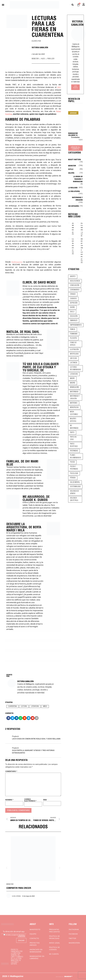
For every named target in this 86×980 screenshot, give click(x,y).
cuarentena (12, 706)
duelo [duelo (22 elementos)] (72, 312)
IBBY (59, 87)
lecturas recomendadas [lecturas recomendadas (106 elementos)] (75, 369)
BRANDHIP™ (68, 977)
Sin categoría (74, 206)
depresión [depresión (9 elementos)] (74, 303)
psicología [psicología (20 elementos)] (74, 473)
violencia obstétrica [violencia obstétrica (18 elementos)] (74, 499)
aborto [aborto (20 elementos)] (73, 277)
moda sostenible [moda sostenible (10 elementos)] (74, 413)
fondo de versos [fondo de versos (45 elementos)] (73, 344)
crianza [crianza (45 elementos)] (73, 294)
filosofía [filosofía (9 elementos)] (73, 338)
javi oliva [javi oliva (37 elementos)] (73, 358)
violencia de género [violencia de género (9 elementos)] (74, 492)
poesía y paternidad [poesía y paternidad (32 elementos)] (74, 468)
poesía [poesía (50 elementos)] (72, 462)
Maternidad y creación (77, 199)
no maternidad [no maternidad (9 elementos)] (74, 427)
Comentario (11, 771)
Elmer (31, 307)
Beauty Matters (75, 159)
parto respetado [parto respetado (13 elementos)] (74, 445)
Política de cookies (54, 948)
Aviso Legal (55, 943)
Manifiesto (35, 929)
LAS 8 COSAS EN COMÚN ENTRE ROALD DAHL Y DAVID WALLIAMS (36, 739)
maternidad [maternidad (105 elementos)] (74, 392)
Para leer (51, 59)
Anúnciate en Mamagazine (36, 951)
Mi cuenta (54, 954)
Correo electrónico (30, 800)
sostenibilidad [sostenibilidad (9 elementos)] (75, 487)
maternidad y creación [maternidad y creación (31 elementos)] (75, 397)
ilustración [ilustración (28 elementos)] (74, 350)
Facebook (73, 934)
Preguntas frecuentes (55, 931)
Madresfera (74, 943)
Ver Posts (75, 87)
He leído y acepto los (14, 935)
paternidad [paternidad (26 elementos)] (74, 451)
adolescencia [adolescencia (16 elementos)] (75, 281)
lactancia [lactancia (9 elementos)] (74, 363)
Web (45, 800)
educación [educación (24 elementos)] (74, 316)
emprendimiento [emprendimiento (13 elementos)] (76, 325)
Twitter (72, 938)
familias (23, 467)
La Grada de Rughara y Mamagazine (78, 179)
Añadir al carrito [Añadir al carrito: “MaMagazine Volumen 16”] (75, 148)
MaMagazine (17, 262)
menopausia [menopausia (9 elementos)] (74, 407)
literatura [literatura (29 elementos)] (74, 374)
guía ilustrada (23, 602)
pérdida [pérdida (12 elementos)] (73, 478)
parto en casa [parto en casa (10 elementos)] (73, 438)
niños (45, 706)
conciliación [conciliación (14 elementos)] (75, 285)
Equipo (33, 934)
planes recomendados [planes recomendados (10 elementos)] (76, 456)
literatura (35, 706)
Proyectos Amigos (35, 944)
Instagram (74, 929)
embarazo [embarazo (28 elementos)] (74, 321)
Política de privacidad (54, 937)
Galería (71, 173)
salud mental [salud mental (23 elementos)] (75, 482)
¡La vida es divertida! (43, 516)
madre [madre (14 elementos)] (72, 378)
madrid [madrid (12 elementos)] (73, 383)
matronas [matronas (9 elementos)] (74, 403)
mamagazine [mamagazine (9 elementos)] (74, 387)
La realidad (73, 187)
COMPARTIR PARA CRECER (19, 888)
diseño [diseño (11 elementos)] (72, 307)
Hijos (43, 59)
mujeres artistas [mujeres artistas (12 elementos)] (73, 420)
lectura (24, 706)
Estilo (71, 169)
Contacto (34, 938)
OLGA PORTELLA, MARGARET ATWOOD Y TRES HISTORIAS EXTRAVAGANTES (33, 752)
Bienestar (35, 59)
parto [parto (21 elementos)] (72, 433)
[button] (3, 5)
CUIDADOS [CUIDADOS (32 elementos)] (73, 299)
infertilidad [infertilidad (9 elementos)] (74, 354)
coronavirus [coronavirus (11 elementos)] (75, 290)
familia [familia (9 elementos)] (73, 329)
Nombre (9, 800)
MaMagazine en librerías (37, 957)
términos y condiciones (21, 936)
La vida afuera (74, 191)
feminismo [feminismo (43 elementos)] (74, 334)
